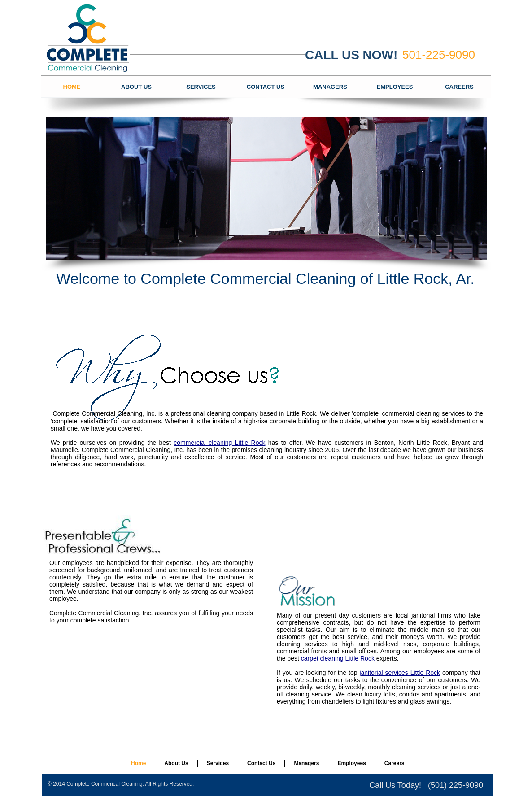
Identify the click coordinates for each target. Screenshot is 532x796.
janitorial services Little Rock (400, 673)
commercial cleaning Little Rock (219, 443)
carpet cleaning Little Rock (338, 658)
